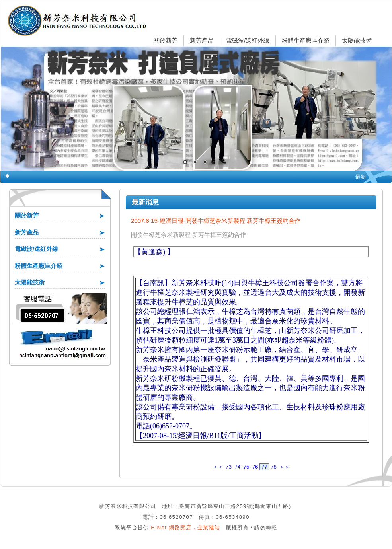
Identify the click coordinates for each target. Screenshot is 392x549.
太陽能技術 (357, 40)
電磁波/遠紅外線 (248, 40)
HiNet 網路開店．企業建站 (185, 527)
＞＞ (285, 467)
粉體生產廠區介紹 (306, 40)
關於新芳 (166, 40)
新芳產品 (202, 40)
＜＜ (218, 467)
